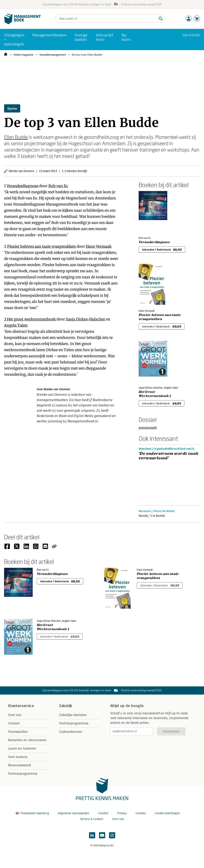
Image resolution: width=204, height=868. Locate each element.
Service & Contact (92, 819)
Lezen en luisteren (22, 748)
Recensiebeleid (20, 765)
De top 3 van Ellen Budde (87, 55)
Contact (14, 723)
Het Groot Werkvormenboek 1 (155, 394)
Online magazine (23, 55)
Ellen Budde (16, 137)
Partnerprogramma (23, 774)
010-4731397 (191, 35)
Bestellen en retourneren (27, 740)
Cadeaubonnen (71, 732)
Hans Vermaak (99, 246)
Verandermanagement (53, 55)
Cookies (141, 813)
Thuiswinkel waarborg (33, 813)
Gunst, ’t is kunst (152, 516)
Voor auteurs (18, 757)
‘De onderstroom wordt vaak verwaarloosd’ (169, 456)
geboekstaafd (148, 428)
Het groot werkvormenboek (31, 319)
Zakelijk (66, 706)
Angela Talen (16, 325)
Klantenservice (21, 706)
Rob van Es (58, 186)
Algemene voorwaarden (74, 813)
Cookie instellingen (167, 813)
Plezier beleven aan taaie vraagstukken (41, 246)
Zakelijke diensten (73, 715)
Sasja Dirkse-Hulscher (85, 319)
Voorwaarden (18, 732)
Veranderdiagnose (22, 186)
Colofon (103, 813)
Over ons (15, 715)
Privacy (122, 813)
